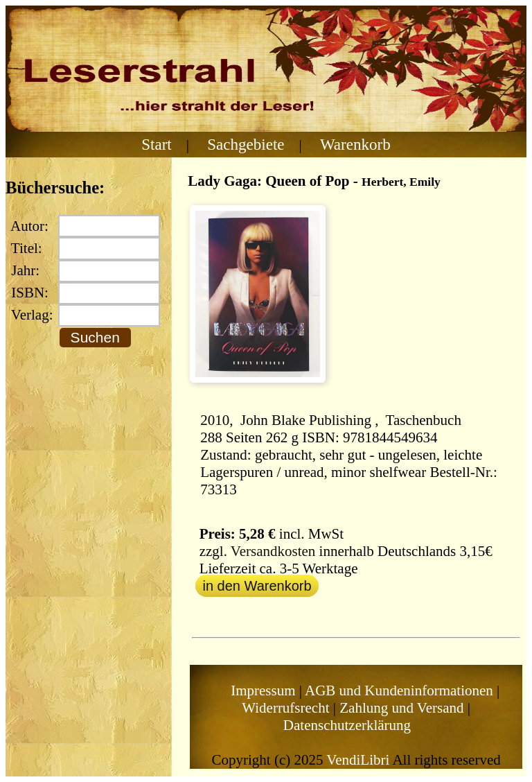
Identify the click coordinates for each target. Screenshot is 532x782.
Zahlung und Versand (401, 708)
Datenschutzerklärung (347, 725)
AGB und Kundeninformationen (399, 690)
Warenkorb (355, 144)
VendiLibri (358, 760)
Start (157, 144)
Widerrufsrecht (285, 708)
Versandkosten (273, 551)
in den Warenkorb (257, 586)
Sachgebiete (246, 144)
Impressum (263, 690)
